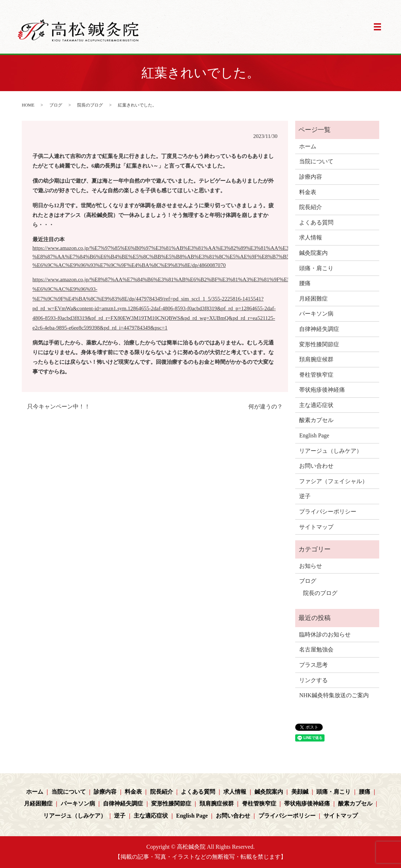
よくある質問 (316, 222)
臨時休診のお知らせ (325, 634)
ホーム (308, 146)
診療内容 (311, 177)
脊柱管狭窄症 (316, 375)
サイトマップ (316, 527)
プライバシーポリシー (328, 512)
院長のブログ (90, 105)
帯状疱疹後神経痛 (322, 390)
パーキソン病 (316, 314)
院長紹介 (311, 207)
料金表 (308, 192)
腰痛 (305, 283)
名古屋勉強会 (316, 649)
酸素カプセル (316, 420)
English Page (314, 435)
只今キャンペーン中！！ (59, 406)
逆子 (305, 496)
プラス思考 (313, 665)
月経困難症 (313, 299)
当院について (316, 161)
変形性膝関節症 (319, 344)
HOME (28, 105)
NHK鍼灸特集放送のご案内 (334, 695)
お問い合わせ (316, 466)
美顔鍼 (300, 792)
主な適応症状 (316, 405)
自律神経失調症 (319, 329)
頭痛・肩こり (316, 268)
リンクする (313, 680)
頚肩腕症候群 (316, 359)
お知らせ (311, 566)
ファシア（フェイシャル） (333, 481)
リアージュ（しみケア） (331, 451)
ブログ (56, 105)
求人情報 (311, 237)
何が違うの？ (266, 406)
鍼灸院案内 (313, 253)
